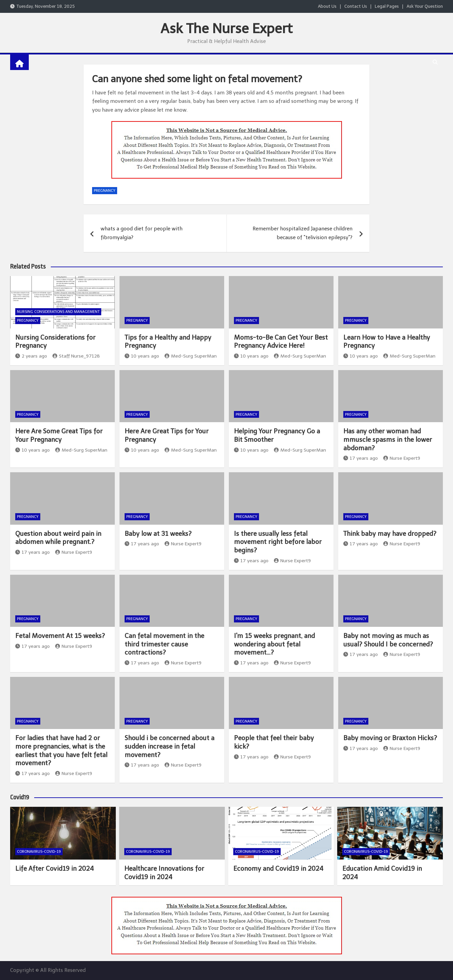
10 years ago (142, 356)
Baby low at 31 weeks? (158, 534)
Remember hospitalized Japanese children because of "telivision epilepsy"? (303, 233)
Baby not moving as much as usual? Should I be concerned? (388, 640)
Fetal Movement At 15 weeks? (60, 636)
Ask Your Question (425, 6)
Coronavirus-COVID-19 (39, 852)
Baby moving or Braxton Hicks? (390, 738)
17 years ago (361, 458)
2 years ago (31, 356)
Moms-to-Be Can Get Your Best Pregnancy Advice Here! (281, 342)
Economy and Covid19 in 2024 (278, 869)
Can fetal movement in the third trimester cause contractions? (164, 644)
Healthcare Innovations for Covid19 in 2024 (164, 873)
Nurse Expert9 (402, 458)
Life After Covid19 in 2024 (55, 869)
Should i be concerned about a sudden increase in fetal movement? (169, 746)
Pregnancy (105, 191)
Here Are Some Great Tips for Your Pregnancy (59, 435)
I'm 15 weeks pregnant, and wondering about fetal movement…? (274, 644)
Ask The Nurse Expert (226, 28)
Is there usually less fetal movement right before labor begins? (278, 542)
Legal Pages (387, 6)
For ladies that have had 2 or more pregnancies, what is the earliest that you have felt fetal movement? (61, 750)
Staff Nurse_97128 (76, 356)
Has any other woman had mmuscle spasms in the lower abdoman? (388, 439)
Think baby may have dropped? (390, 534)
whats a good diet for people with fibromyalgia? (142, 233)
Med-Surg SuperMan (191, 356)
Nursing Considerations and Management (58, 312)
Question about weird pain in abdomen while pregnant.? (58, 538)
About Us (327, 6)
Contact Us (356, 6)
